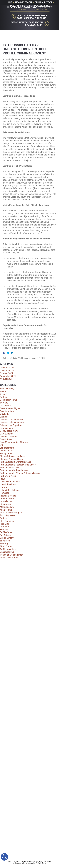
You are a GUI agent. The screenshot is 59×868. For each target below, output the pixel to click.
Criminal (4, 417)
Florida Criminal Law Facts (13, 456)
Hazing (3, 487)
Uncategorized (7, 552)
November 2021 (8, 370)
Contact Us (46, 7)
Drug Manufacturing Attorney (14, 442)
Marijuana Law (7, 507)
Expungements (7, 448)
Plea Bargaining (7, 521)
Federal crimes (7, 451)
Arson (3, 391)
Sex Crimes (5, 535)
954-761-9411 (34, 25)
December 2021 (8, 368)
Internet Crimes (7, 498)
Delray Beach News (9, 431)
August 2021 (6, 379)
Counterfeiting (7, 411)
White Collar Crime (9, 558)
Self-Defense (6, 532)
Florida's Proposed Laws (12, 459)
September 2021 (8, 376)
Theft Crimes (6, 546)
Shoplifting (5, 541)
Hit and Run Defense (10, 490)
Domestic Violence (9, 437)
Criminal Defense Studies (12, 422)
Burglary (4, 403)
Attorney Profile (24, 2)
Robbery (4, 529)
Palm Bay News (7, 515)
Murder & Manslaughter (11, 513)
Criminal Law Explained (11, 425)
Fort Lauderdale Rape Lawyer (14, 470)
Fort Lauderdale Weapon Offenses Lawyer (20, 473)
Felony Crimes (7, 454)
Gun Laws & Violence (10, 482)
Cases (27, 7)
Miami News (6, 510)
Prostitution (6, 527)
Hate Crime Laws (8, 484)
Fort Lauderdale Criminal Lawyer (16, 462)
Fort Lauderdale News (11, 468)
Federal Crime (14, 7)
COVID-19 (5, 414)
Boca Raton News (9, 400)
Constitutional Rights (10, 408)
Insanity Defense (8, 496)
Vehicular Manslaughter (11, 555)
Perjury (3, 518)
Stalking (4, 544)
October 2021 (6, 373)
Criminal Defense (44, 2)
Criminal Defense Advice (12, 420)
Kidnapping (5, 504)
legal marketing (21, 863)
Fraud (3, 479)
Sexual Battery (7, 538)
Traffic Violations (8, 549)
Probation (5, 524)
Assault (4, 394)
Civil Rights (5, 406)
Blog (35, 7)
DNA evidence (7, 434)
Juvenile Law (6, 501)
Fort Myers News (8, 476)
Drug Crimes (6, 439)
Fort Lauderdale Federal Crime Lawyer (18, 465)
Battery (3, 397)
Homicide (5, 493)
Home (9, 2)
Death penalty (7, 428)
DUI (2, 445)
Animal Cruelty (7, 389)
